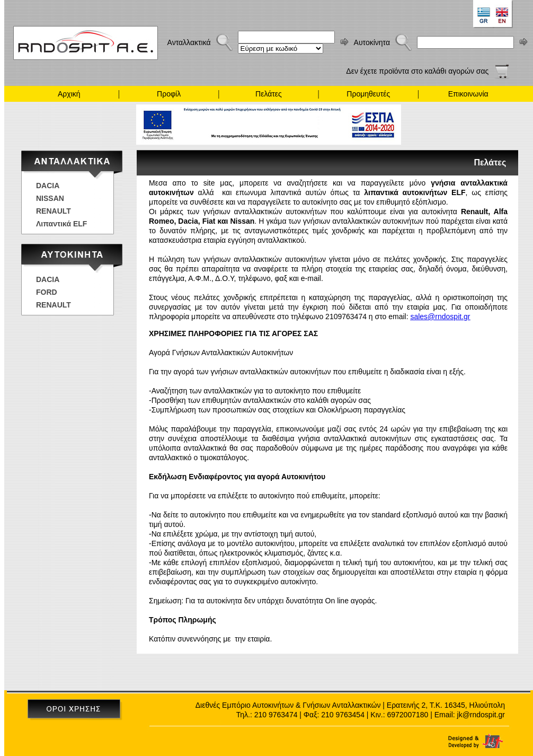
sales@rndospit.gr (440, 317)
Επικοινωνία (468, 94)
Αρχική (69, 94)
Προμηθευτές (368, 94)
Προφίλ (169, 94)
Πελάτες (269, 94)
